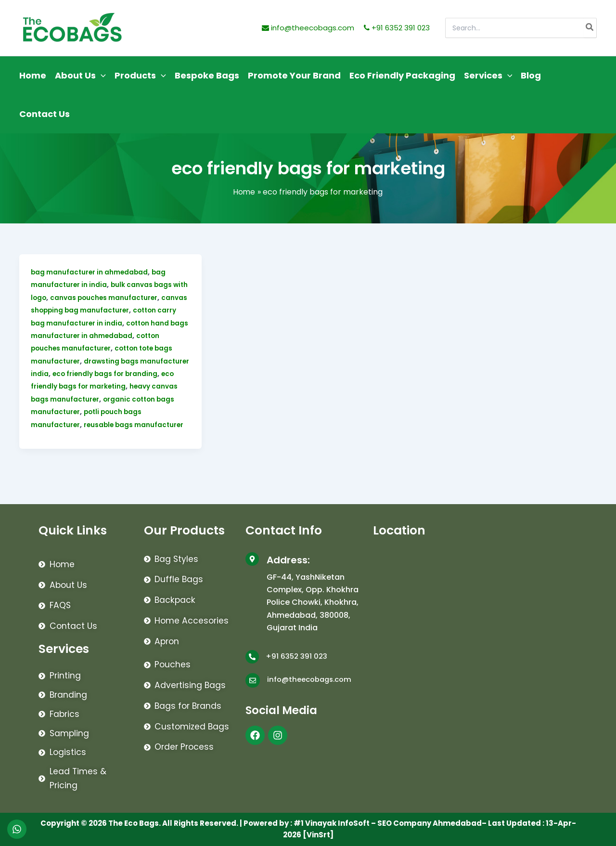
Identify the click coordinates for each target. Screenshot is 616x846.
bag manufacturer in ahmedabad (90, 272)
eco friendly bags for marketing (123, 386)
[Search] (590, 28)
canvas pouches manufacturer (123, 298)
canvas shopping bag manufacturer (95, 310)
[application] (101, 76)
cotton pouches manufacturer (85, 348)
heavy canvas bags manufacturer (91, 399)
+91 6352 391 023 (397, 28)
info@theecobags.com (308, 28)
